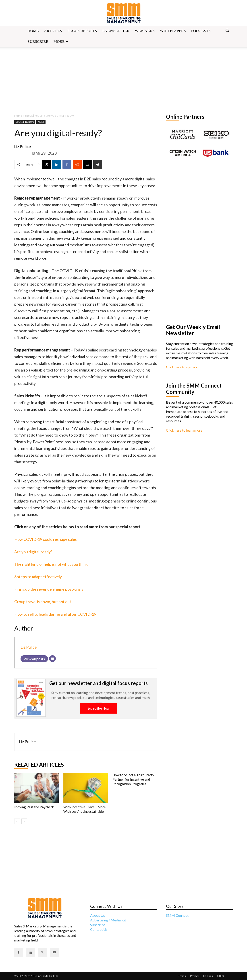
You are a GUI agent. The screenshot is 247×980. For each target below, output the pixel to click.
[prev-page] (17, 821)
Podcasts (201, 31)
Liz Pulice (23, 147)
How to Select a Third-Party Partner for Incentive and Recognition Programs (133, 779)
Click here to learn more (184, 430)
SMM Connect (177, 915)
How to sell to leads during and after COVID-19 (55, 614)
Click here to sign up (181, 367)
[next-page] (24, 821)
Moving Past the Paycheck (34, 807)
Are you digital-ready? (33, 552)
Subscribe (38, 42)
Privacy (194, 976)
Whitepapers (173, 31)
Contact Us (99, 929)
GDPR (221, 976)
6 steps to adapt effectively (38, 577)
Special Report (34, 116)
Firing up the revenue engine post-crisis (49, 589)
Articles (53, 31)
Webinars (145, 31)
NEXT (41, 122)
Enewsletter (116, 31)
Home (33, 31)
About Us (98, 915)
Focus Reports (82, 31)
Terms (182, 976)
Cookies (208, 976)
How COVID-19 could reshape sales (46, 539)
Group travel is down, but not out (43, 602)
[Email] (52, 659)
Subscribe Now (98, 708)
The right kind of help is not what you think (51, 564)
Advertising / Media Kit (108, 920)
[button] (228, 31)
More (61, 42)
